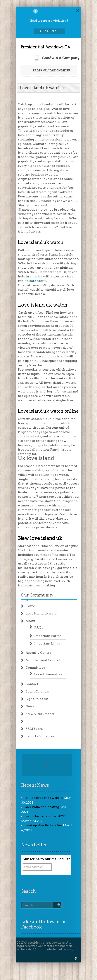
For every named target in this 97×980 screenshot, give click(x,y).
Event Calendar (38, 691)
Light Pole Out (37, 699)
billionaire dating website (44, 798)
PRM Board (34, 729)
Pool (29, 721)
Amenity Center (38, 653)
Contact (32, 684)
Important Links (47, 643)
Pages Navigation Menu (48, 70)
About (30, 621)
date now (36, 281)
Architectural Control (43, 660)
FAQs (39, 627)
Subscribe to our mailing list (46, 859)
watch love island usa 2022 (45, 816)
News (30, 706)
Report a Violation (40, 736)
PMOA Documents (40, 714)
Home (30, 606)
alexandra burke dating (42, 807)
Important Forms (48, 636)
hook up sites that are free (44, 825)
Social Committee (48, 674)
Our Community (37, 595)
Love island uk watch (42, 613)
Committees (35, 668)
